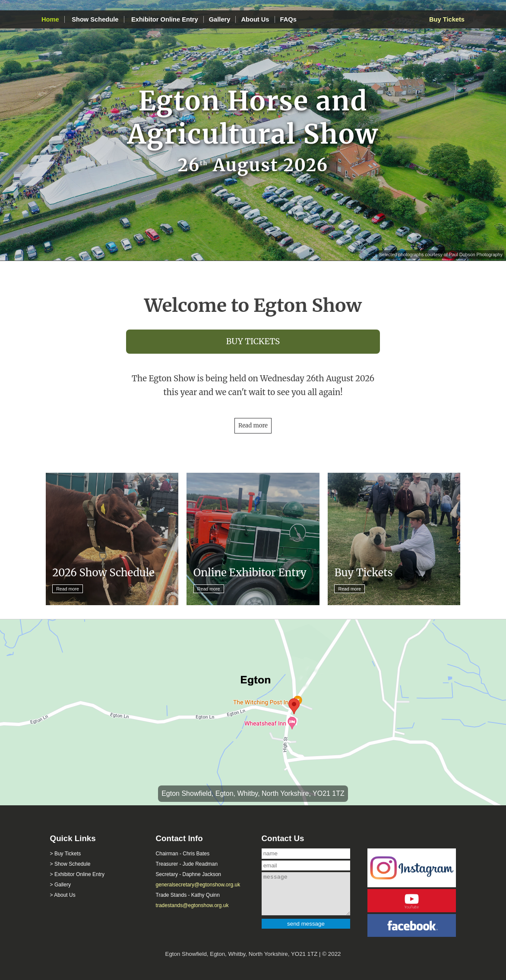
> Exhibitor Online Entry (77, 874)
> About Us (63, 895)
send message (306, 924)
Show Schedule (95, 19)
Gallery (220, 19)
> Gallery (60, 885)
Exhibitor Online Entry (165, 19)
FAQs (288, 19)
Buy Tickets (447, 19)
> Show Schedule (70, 864)
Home (50, 19)
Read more (253, 426)
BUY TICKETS (253, 341)
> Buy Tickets (66, 854)
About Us (255, 19)
